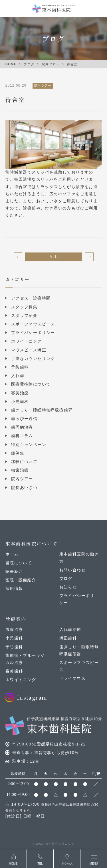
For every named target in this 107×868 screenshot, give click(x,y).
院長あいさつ (24, 488)
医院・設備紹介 (21, 580)
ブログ (66, 578)
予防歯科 (20, 367)
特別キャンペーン (29, 445)
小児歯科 (20, 402)
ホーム (12, 554)
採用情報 (14, 588)
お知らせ (68, 587)
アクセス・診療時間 (31, 298)
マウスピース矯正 (29, 350)
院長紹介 (14, 571)
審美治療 (20, 393)
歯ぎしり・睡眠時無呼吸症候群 (42, 410)
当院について (19, 563)
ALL (53, 257)
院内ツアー (22, 479)
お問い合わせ (72, 570)
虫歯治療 (20, 470)
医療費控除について (31, 384)
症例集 (18, 453)
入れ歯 (18, 376)
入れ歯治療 (70, 629)
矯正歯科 (68, 638)
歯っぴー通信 (24, 419)
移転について (24, 462)
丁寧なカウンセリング (33, 358)
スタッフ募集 (24, 307)
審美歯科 (14, 671)
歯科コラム (22, 436)
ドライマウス (72, 678)
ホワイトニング (27, 341)
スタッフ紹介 (24, 315)
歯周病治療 (22, 427)
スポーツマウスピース (33, 324)
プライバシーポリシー (33, 333)
